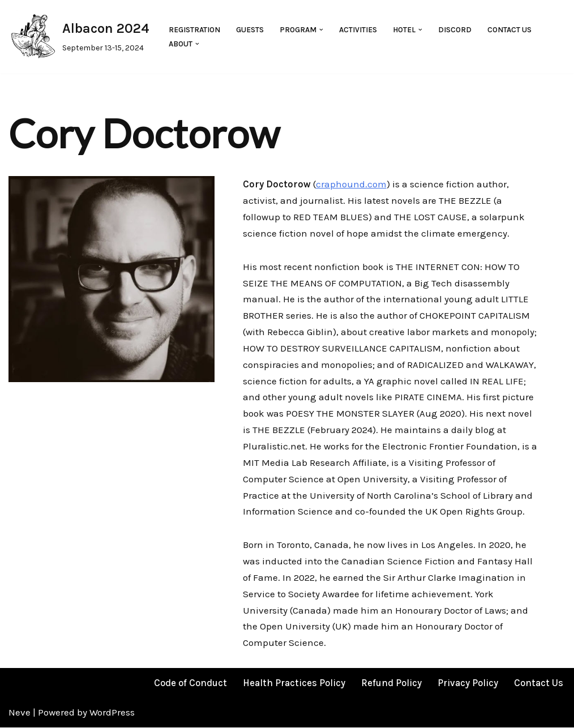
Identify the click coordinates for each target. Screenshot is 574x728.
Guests (250, 30)
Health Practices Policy (294, 683)
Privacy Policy (468, 683)
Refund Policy (391, 683)
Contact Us (509, 30)
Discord (455, 30)
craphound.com (351, 184)
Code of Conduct (190, 683)
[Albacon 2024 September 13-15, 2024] (79, 37)
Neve (20, 713)
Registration (194, 30)
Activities (358, 30)
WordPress (112, 713)
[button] (321, 30)
